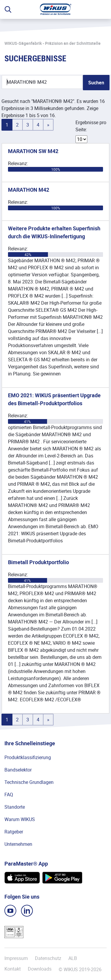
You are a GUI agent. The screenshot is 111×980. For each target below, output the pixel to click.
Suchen (96, 83)
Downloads (40, 969)
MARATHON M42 (29, 190)
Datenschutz (48, 958)
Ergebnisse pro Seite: (91, 126)
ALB (73, 958)
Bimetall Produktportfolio (38, 562)
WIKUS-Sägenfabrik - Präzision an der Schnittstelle (53, 43)
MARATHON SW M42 (33, 151)
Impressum (16, 958)
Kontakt (13, 969)
